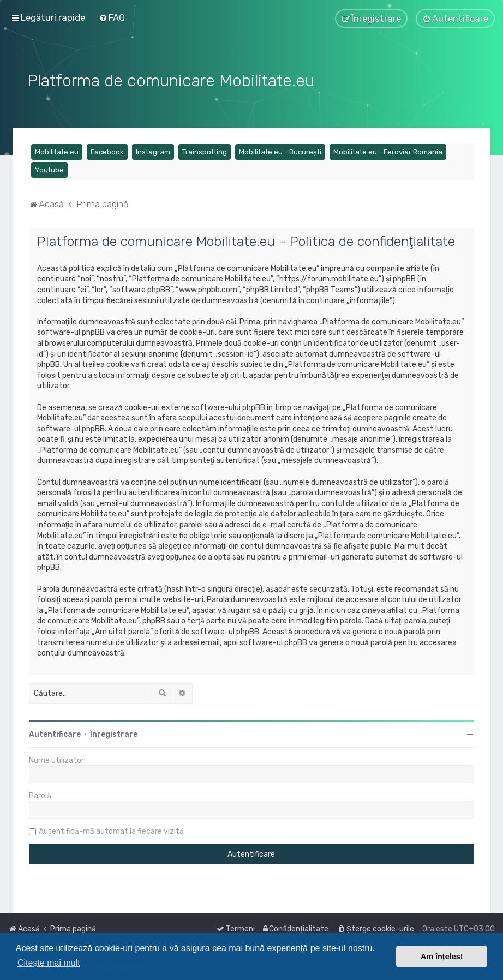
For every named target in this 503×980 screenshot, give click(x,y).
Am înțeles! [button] (442, 957)
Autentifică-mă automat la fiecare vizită (111, 830)
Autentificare (55, 733)
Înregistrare (114, 733)
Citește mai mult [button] (49, 963)
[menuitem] (112, 17)
